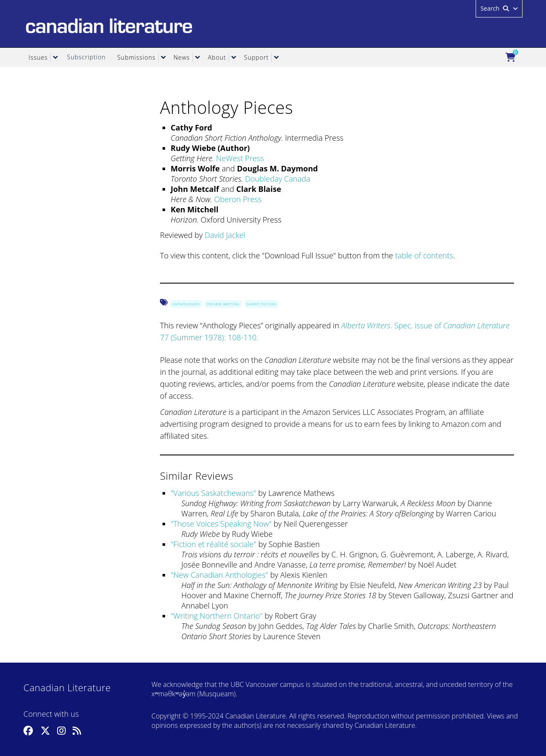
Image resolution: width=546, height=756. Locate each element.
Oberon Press (238, 199)
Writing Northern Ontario (216, 616)
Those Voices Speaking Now (221, 524)
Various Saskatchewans (213, 493)
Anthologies (186, 304)
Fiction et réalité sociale (213, 544)
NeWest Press (240, 158)
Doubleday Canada (277, 179)
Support (256, 57)
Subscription (86, 57)
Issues (38, 57)
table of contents (424, 255)
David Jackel (225, 235)
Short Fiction (261, 304)
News (182, 57)
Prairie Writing (223, 304)
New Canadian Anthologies (219, 575)
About (217, 57)
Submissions (136, 57)
